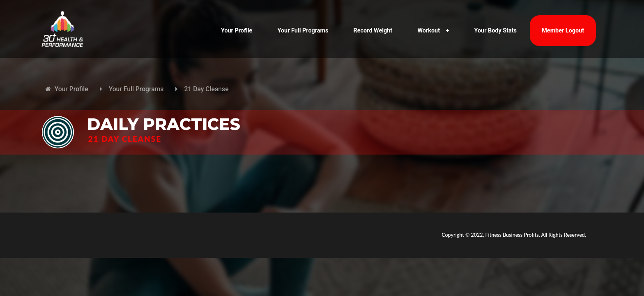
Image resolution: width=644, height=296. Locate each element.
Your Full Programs (303, 31)
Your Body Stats (496, 31)
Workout (433, 31)
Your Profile (237, 31)
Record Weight (373, 31)
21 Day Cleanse (206, 89)
